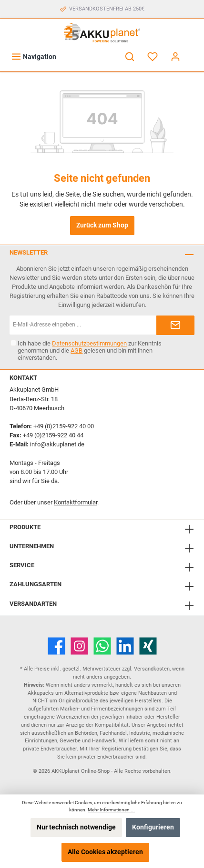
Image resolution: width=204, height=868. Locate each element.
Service (22, 565)
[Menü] (34, 57)
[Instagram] (79, 646)
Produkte (25, 527)
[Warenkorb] (193, 52)
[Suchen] (130, 57)
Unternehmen (32, 546)
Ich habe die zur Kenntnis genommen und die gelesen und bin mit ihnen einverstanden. (90, 350)
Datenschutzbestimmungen (89, 343)
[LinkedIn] (125, 646)
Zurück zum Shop (102, 225)
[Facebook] (56, 646)
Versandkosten (152, 669)
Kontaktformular (76, 502)
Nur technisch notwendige (76, 827)
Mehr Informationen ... (111, 810)
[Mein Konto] (175, 57)
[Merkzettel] (153, 57)
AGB (76, 350)
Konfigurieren (153, 827)
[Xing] (148, 646)
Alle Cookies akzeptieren (105, 852)
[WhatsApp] (102, 646)
